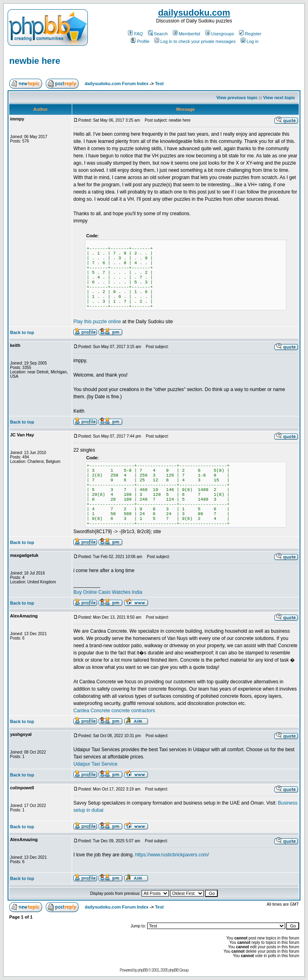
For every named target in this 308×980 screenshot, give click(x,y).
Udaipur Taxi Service (95, 764)
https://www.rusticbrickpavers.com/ (172, 855)
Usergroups (220, 34)
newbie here (35, 61)
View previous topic (237, 98)
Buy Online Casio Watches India (108, 592)
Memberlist (187, 34)
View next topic (279, 98)
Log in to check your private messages (195, 41)
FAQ (135, 34)
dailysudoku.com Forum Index (117, 84)
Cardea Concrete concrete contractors (114, 711)
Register (250, 34)
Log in (250, 41)
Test (159, 84)
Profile (140, 41)
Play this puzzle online (97, 322)
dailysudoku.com (194, 13)
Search (158, 34)
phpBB (143, 970)
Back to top (22, 332)
